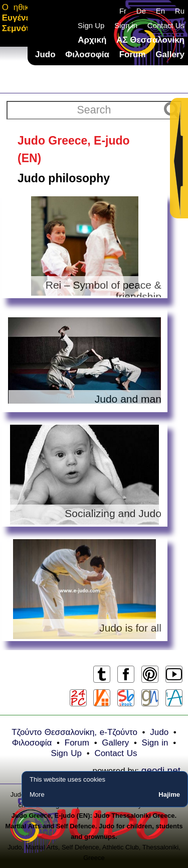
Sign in (126, 25)
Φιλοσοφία (87, 54)
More (37, 794)
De (141, 11)
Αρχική (92, 40)
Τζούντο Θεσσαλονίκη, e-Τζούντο (74, 732)
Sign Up (91, 25)
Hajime (169, 794)
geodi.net (161, 770)
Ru (180, 11)
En (160, 11)
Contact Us (166, 25)
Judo (45, 54)
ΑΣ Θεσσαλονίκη (150, 40)
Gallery (170, 54)
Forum (133, 54)
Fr (123, 11)
